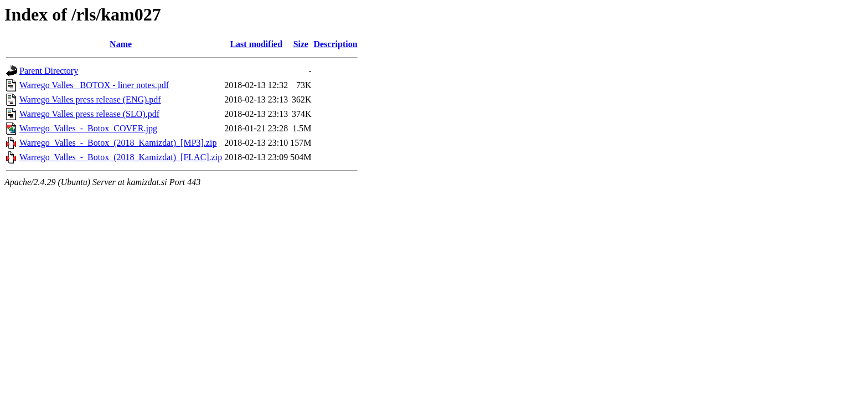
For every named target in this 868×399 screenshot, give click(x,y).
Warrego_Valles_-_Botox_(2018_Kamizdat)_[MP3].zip (118, 143)
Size (301, 44)
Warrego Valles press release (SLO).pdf (89, 114)
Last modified (256, 44)
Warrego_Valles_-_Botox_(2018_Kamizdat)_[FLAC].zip (121, 157)
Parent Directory (49, 71)
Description (336, 44)
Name (121, 44)
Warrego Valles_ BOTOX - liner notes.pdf (94, 85)
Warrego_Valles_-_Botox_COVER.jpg (88, 128)
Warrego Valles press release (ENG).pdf (90, 99)
